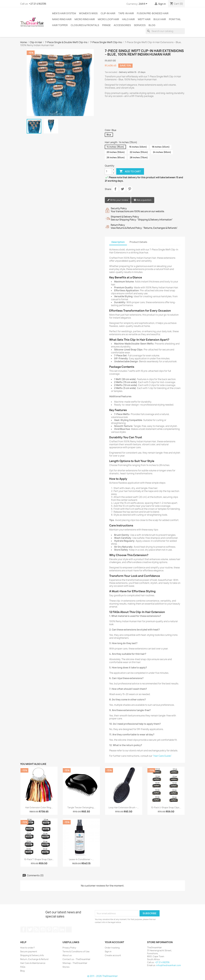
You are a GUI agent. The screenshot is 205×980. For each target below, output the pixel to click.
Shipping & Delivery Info (32, 955)
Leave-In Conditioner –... (81, 859)
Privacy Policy (69, 948)
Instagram (56, 929)
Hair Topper (60, 25)
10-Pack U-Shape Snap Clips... (166, 807)
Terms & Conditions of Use (76, 951)
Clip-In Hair (108, 13)
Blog (152, 25)
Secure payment (29, 951)
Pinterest (130, 189)
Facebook (23, 929)
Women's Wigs (88, 13)
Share (115, 189)
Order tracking (112, 948)
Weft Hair (144, 19)
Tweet (122, 189)
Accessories (122, 25)
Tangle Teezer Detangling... (81, 807)
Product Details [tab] (138, 242)
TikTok (69, 929)
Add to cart (130, 171)
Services (140, 25)
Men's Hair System (64, 13)
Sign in (108, 951)
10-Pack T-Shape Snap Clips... (39, 859)
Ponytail (175, 19)
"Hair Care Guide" (162, 756)
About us (67, 955)
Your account (114, 942)
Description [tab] (118, 242)
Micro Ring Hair (85, 19)
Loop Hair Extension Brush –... (124, 807)
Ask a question (143, 200)
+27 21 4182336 (38, 4)
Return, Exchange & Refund (34, 959)
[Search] (165, 31)
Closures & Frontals (85, 25)
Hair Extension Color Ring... (39, 807)
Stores (66, 967)
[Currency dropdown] (143, 4)
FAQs (23, 967)
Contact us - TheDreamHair (76, 959)
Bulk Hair (160, 19)
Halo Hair (128, 19)
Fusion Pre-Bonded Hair (153, 13)
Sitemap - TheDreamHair (75, 963)
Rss (36, 929)
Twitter (30, 929)
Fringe (106, 25)
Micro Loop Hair (108, 19)
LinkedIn (62, 929)
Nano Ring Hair (62, 19)
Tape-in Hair (126, 13)
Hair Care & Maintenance (33, 963)
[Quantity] (108, 171)
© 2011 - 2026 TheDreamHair (102, 976)
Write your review (118, 200)
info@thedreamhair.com (169, 965)
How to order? (27, 948)
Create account (113, 955)
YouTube (43, 929)
